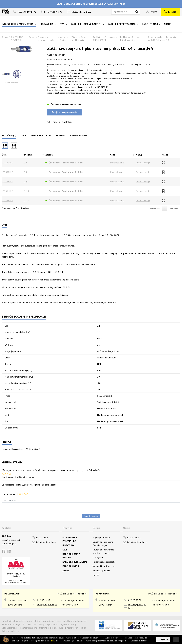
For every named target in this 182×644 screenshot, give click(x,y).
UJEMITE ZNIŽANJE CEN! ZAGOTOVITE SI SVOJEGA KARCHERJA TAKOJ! (91, 4)
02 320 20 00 (135, 600)
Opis (23, 135)
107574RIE (7, 191)
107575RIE (7, 201)
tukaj (53, 641)
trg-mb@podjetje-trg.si (137, 606)
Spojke (32, 37)
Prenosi (60, 135)
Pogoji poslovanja (101, 537)
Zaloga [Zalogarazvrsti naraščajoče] (49, 155)
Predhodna (155, 208)
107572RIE (7, 172)
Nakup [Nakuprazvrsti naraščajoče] (139, 155)
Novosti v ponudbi (101, 571)
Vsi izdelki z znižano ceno (104, 566)
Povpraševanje (143, 163)
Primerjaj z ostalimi (62, 122)
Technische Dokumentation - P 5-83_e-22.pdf (21, 449)
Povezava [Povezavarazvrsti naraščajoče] (28, 155)
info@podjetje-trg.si (81, 12)
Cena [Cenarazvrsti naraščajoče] (113, 155)
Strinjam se (163, 639)
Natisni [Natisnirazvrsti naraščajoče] (165, 155)
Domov (5, 37)
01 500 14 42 (43, 538)
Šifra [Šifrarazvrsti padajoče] (4, 155)
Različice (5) (9, 135)
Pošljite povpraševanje (64, 112)
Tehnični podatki (41, 135)
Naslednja (174, 208)
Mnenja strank (78, 135)
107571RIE (7, 163)
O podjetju (98, 557)
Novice (96, 575)
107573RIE (7, 182)
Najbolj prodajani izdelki (104, 562)
